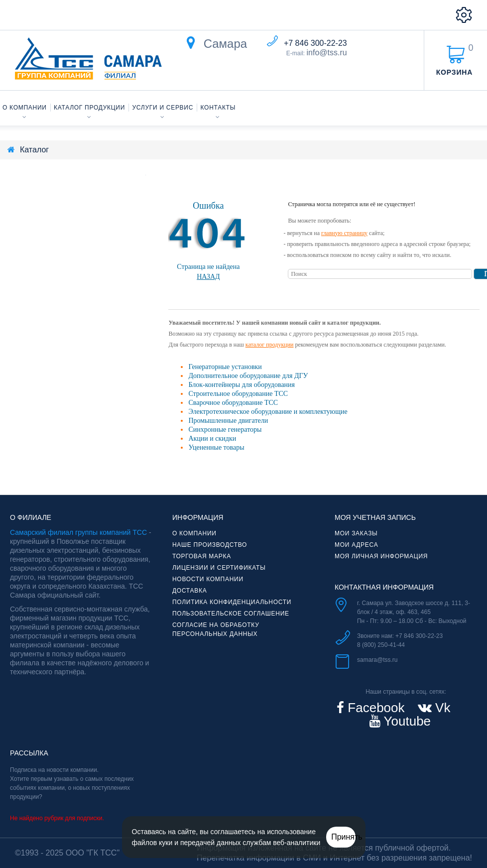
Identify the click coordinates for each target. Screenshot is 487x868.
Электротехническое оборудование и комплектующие (268, 412)
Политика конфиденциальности (232, 602)
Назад (208, 277)
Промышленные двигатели (228, 421)
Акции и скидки (212, 438)
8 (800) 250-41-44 (381, 645)
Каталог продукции (89, 108)
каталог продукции (270, 345)
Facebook (374, 708)
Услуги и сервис (163, 108)
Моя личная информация (381, 556)
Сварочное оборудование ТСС (233, 403)
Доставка (189, 591)
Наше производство (210, 545)
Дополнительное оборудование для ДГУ (248, 376)
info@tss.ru (327, 53)
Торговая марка (202, 556)
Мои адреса (356, 545)
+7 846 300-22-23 (315, 43)
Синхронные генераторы (225, 430)
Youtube (406, 721)
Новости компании (208, 579)
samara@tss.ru (377, 660)
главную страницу (344, 233)
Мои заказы (356, 533)
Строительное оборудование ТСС (238, 394)
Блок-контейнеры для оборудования (242, 385)
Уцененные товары (216, 447)
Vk (441, 708)
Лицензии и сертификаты (219, 568)
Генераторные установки (225, 367)
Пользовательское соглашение (231, 614)
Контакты (218, 108)
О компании (25, 108)
